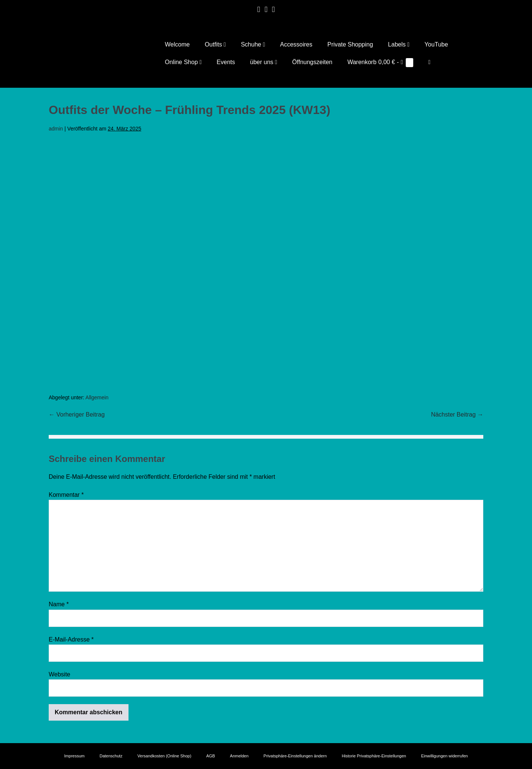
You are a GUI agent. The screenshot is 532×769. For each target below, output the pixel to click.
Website (60, 674)
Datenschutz (111, 756)
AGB (211, 756)
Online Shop (183, 62)
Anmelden (239, 756)
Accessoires (296, 44)
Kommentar (66, 495)
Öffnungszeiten (312, 62)
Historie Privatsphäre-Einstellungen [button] (374, 756)
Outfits (215, 44)
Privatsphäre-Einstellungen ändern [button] (295, 756)
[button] (429, 62)
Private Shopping (350, 44)
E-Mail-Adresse (71, 639)
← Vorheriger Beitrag (77, 415)
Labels (399, 44)
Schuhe (253, 44)
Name (59, 605)
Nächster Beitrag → (457, 415)
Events (226, 62)
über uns (264, 62)
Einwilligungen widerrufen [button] (445, 756)
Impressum (74, 756)
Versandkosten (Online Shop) (164, 756)
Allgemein (97, 397)
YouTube (436, 44)
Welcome (177, 44)
